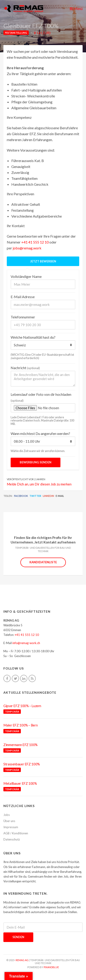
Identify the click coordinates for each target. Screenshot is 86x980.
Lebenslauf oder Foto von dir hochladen (41, 397)
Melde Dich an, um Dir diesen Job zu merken (39, 484)
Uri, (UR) (44, 33)
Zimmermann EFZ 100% (20, 745)
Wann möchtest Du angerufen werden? (40, 433)
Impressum (11, 827)
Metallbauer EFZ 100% (20, 783)
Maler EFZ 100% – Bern (20, 725)
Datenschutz (12, 839)
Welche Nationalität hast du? (33, 337)
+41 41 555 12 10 (35, 242)
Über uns (9, 821)
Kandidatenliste (43, 562)
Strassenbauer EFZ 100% (22, 764)
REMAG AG (22, 960)
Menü (76, 9)
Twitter (35, 496)
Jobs (7, 815)
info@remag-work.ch (26, 643)
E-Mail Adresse (23, 297)
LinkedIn (48, 496)
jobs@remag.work (27, 248)
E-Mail (60, 496)
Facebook (21, 496)
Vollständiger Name (26, 276)
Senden (18, 937)
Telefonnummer (23, 317)
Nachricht (25, 368)
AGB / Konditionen (16, 833)
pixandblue (51, 967)
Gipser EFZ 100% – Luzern (22, 706)
